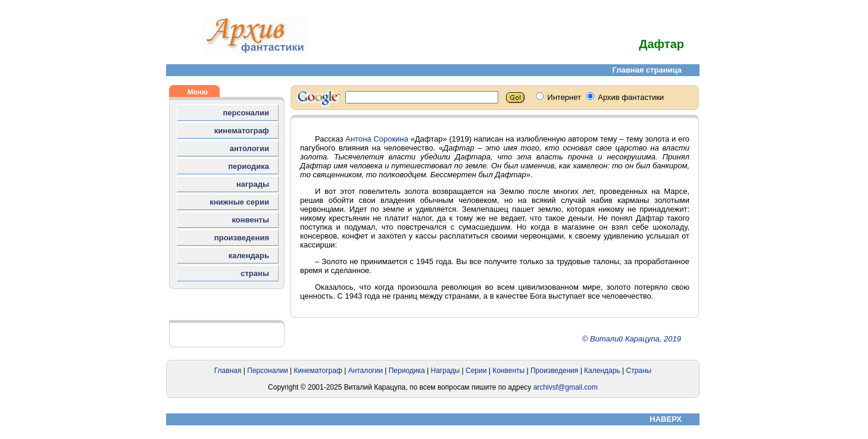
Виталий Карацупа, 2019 (636, 339)
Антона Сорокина (377, 139)
